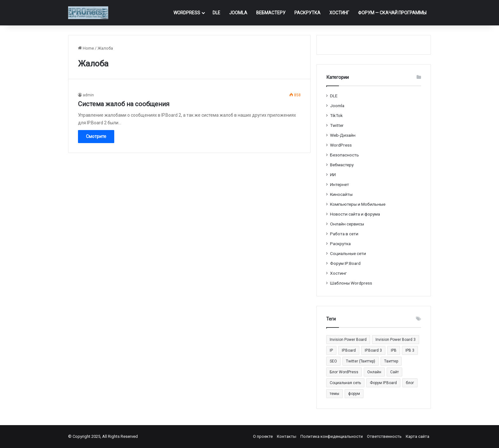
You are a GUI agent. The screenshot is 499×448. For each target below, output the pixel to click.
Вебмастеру (271, 13)
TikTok (336, 115)
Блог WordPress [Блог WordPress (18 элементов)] (344, 372)
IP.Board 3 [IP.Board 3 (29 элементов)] (373, 350)
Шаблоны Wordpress (351, 283)
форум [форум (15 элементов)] (354, 394)
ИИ (333, 175)
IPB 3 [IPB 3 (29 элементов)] (410, 350)
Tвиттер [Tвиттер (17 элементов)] (391, 361)
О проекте (263, 436)
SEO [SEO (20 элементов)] (333, 361)
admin (88, 95)
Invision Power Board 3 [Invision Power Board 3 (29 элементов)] (396, 340)
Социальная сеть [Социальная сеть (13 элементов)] (345, 383)
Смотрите (96, 136)
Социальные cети (348, 253)
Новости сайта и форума (355, 214)
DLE (216, 13)
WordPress (187, 13)
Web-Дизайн (343, 135)
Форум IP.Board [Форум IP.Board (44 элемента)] (383, 383)
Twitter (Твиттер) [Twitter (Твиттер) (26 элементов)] (361, 361)
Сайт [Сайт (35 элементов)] (394, 372)
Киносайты (341, 194)
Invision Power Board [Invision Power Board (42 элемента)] (348, 340)
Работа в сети (344, 234)
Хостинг (339, 13)
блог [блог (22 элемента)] (410, 383)
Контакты (287, 436)
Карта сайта (418, 436)
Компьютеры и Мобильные (358, 204)
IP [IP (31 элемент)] (331, 350)
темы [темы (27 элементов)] (334, 394)
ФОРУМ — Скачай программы (392, 13)
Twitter (337, 125)
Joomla (238, 13)
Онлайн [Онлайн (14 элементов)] (374, 372)
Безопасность (344, 155)
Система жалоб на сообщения (124, 104)
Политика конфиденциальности (332, 436)
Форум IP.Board (345, 263)
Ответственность (384, 436)
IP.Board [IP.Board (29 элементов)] (349, 350)
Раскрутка (307, 13)
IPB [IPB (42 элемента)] (394, 350)
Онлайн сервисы (347, 224)
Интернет (340, 184)
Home (86, 48)
